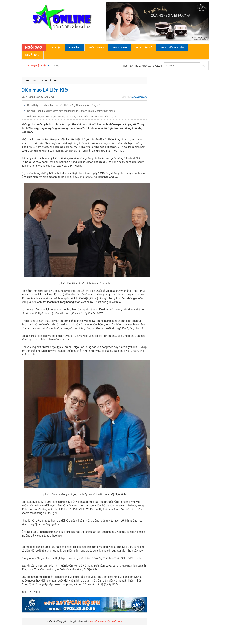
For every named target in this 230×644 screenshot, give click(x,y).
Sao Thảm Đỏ (144, 47)
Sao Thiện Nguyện (172, 47)
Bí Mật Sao (32, 55)
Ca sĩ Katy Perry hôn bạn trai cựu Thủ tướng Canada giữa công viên (64, 105)
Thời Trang (96, 47)
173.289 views (140, 97)
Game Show (119, 47)
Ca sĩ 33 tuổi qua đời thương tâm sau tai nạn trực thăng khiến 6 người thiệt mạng (71, 111)
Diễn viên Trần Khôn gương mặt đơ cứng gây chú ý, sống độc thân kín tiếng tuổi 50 (72, 117)
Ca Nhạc (55, 47)
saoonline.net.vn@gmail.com (105, 621)
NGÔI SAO (34, 47)
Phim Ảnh (75, 47)
